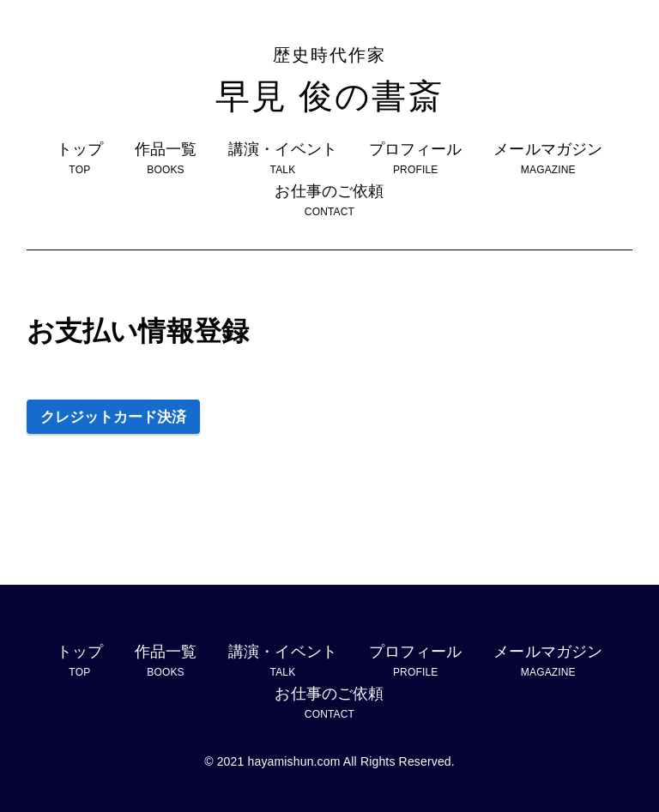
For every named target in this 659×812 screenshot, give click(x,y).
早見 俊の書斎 (329, 78)
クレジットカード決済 (113, 417)
